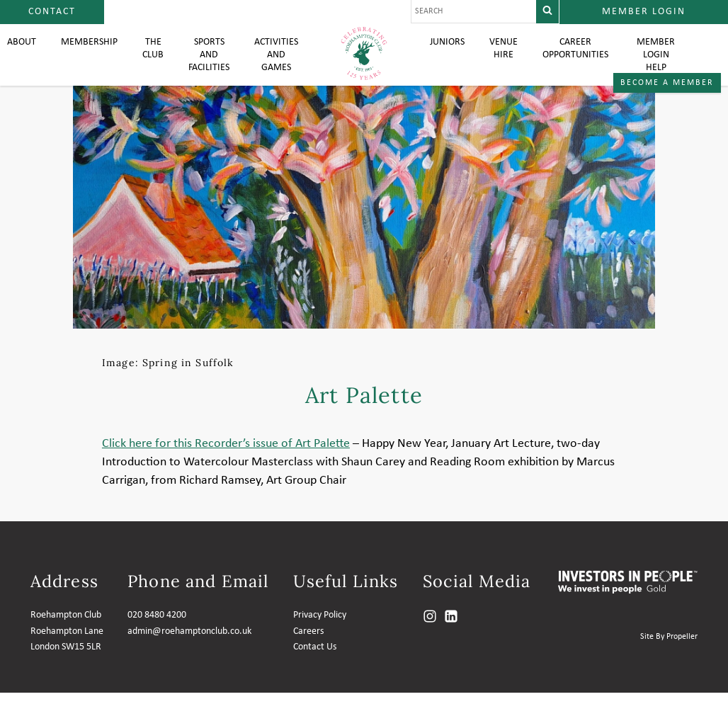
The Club (146, 64)
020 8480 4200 (157, 643)
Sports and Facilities (204, 71)
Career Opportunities (583, 64)
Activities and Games (275, 71)
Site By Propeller (669, 665)
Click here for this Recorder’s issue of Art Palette (226, 472)
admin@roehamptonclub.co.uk (189, 660)
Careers (308, 660)
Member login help (665, 71)
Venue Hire (507, 64)
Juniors (448, 57)
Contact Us (315, 675)
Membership (78, 57)
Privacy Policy (320, 643)
